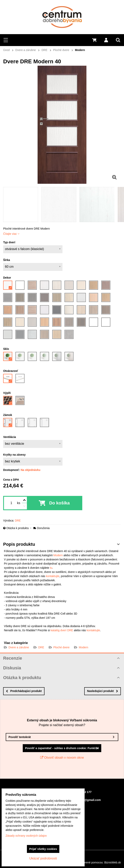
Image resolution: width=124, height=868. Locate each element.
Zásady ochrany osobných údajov (26, 836)
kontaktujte (53, 576)
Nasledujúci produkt (103, 691)
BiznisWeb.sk (113, 862)
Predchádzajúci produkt (24, 691)
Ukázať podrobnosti (43, 858)
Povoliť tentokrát (20, 737)
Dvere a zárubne (19, 647)
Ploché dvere (62, 647)
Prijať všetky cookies (43, 849)
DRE (41, 647)
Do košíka (60, 503)
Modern (58, 555)
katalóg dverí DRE (62, 630)
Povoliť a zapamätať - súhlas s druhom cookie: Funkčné (62, 748)
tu (51, 568)
